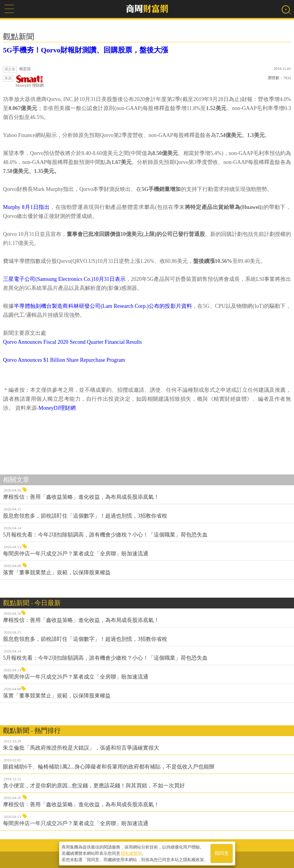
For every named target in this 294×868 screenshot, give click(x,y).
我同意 (222, 853)
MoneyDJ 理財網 (30, 81)
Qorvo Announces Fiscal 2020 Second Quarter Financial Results (72, 342)
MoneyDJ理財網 (57, 408)
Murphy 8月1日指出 (26, 207)
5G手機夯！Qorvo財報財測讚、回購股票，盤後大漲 (86, 50)
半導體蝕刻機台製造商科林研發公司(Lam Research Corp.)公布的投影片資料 (103, 306)
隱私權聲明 (131, 853)
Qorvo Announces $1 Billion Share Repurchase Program (64, 360)
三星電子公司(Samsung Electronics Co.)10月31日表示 (64, 279)
